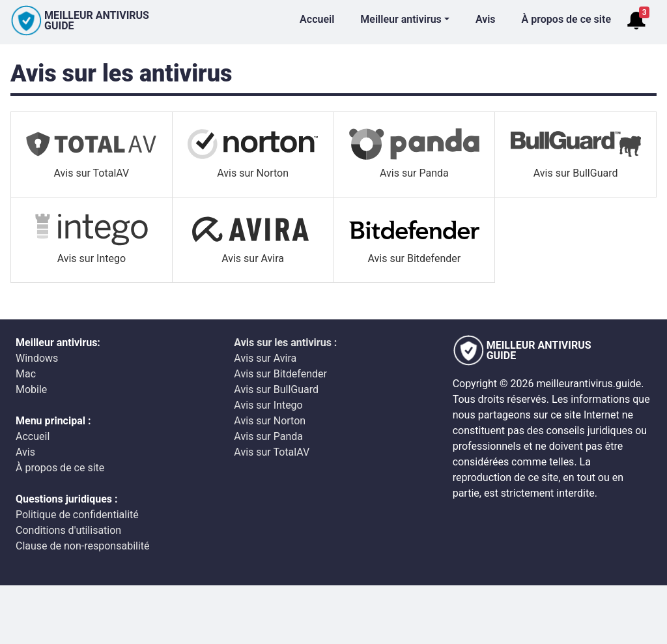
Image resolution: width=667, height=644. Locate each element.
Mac (26, 374)
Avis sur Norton (270, 421)
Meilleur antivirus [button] (401, 19)
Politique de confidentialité (77, 515)
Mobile (31, 389)
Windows (37, 358)
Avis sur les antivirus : (285, 343)
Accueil (317, 19)
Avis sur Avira (265, 358)
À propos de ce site (566, 19)
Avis (486, 19)
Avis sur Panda (268, 436)
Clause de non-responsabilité (83, 546)
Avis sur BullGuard (276, 389)
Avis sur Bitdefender (280, 374)
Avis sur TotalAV (272, 452)
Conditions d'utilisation (68, 530)
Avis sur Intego (268, 405)
